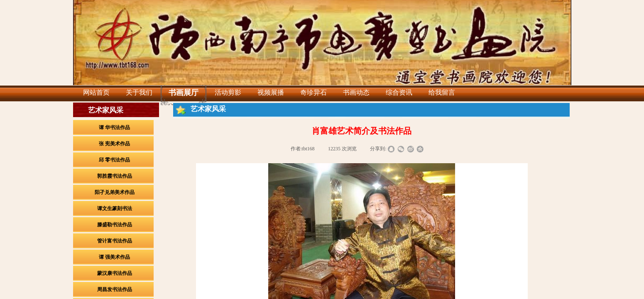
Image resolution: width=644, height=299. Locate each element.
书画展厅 (184, 93)
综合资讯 (399, 92)
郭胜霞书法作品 (115, 176)
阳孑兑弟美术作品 (115, 192)
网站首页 (96, 92)
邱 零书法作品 (114, 160)
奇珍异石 (313, 92)
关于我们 (139, 92)
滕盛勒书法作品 (115, 225)
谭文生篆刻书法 (115, 208)
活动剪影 (228, 92)
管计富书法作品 (115, 241)
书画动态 (356, 92)
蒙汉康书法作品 (115, 273)
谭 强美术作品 (114, 257)
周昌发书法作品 (115, 289)
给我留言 (442, 92)
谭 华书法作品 (114, 127)
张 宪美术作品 (114, 144)
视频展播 (271, 92)
